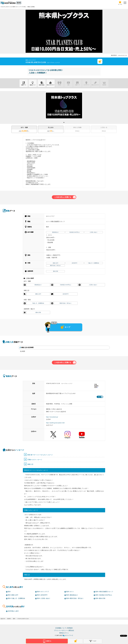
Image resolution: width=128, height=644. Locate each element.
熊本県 (19, 3)
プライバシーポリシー (61, 630)
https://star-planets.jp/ (52, 417)
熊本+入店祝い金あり (44, 598)
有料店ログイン (64, 633)
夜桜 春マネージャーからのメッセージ (40, 455)
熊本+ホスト (70, 592)
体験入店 (30, 464)
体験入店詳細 (42, 83)
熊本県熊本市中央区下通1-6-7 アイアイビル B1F (61, 393)
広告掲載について (61, 628)
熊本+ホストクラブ (43, 592)
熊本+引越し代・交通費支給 (16, 598)
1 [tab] (64, 123)
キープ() (120, 3)
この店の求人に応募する (63, 197)
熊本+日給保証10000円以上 (104, 595)
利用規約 (70, 628)
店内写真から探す (13, 611)
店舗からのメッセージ (35, 460)
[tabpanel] (64, 106)
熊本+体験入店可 (13, 595)
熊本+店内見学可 (42, 595)
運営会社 (71, 630)
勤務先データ (33, 83)
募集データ (24, 83)
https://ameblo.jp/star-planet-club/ (55, 423)
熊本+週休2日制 (100, 598)
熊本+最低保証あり (72, 595)
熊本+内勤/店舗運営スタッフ (104, 592)
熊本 (9, 592)
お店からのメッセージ (51, 83)
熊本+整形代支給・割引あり (75, 598)
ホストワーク (69, 635)
